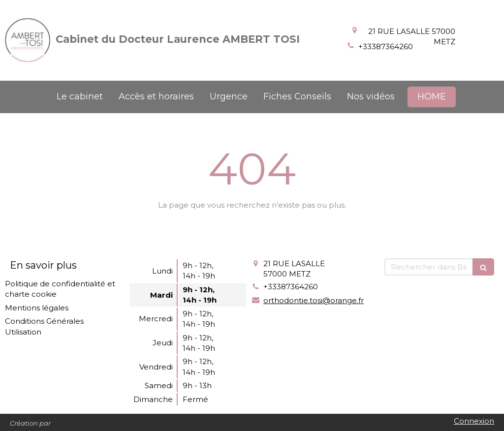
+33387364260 (386, 46)
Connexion (474, 421)
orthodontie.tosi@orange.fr (314, 300)
